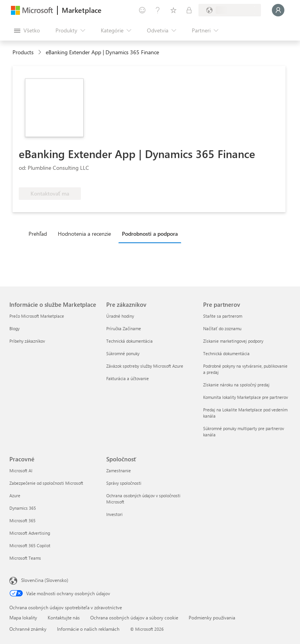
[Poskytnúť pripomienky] (142, 10)
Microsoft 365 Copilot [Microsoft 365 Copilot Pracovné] (30, 545)
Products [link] (23, 52)
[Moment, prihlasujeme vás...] (278, 10)
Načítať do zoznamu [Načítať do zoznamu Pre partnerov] (222, 328)
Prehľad (38, 234)
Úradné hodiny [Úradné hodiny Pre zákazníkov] (120, 316)
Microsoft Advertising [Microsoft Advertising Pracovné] (30, 533)
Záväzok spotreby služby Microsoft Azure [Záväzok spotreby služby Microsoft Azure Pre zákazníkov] (145, 366)
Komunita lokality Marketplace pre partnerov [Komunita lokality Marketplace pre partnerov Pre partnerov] (246, 397)
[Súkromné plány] (189, 10)
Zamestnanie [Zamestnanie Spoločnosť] (119, 471)
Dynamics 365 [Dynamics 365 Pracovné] (23, 508)
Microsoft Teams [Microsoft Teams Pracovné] (25, 558)
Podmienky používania (212, 617)
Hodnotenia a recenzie (84, 234)
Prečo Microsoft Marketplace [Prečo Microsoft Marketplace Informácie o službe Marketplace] (37, 316)
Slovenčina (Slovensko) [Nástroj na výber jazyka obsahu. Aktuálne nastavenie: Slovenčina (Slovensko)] (45, 580)
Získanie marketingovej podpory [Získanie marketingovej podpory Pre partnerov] (233, 341)
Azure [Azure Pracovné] (15, 495)
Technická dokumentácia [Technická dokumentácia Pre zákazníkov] (129, 341)
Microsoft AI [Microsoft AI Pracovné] (21, 471)
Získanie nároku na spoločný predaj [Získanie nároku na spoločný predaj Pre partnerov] (236, 385)
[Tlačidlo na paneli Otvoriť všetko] (27, 30)
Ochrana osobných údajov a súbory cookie (134, 617)
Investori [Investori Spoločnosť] (114, 514)
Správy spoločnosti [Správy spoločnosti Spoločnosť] (124, 483)
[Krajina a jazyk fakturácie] (230, 10)
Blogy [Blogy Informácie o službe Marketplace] (14, 328)
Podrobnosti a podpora (150, 234)
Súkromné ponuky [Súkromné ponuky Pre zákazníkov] (123, 353)
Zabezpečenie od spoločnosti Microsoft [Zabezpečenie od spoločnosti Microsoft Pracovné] (46, 483)
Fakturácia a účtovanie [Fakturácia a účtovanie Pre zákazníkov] (128, 378)
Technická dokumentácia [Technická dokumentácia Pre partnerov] (226, 353)
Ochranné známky (28, 629)
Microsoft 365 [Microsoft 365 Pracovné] (22, 520)
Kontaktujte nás (64, 617)
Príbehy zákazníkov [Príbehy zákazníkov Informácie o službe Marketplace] (27, 341)
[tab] (40, 233)
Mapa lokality (23, 617)
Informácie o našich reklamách (88, 629)
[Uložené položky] (173, 10)
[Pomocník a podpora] (158, 10)
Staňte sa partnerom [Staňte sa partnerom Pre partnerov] (223, 316)
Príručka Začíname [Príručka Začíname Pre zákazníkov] (124, 328)
